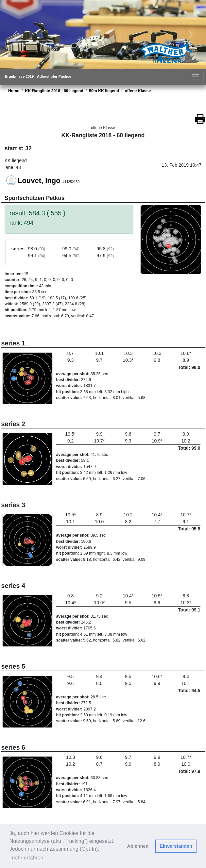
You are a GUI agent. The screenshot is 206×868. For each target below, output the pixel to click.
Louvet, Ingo (39, 181)
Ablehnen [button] (138, 846)
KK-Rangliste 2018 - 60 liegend (54, 91)
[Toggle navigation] (196, 77)
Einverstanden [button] (176, 846)
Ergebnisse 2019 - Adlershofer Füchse (38, 76)
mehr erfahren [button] (27, 858)
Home (14, 91)
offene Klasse (138, 91)
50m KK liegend (104, 91)
